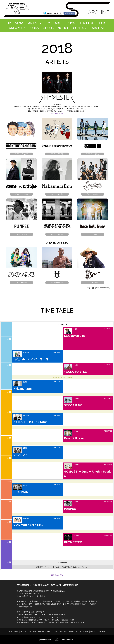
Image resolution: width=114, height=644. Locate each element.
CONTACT (80, 28)
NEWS (19, 23)
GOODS (48, 28)
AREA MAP (17, 28)
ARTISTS (34, 23)
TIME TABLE (54, 23)
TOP (8, 23)
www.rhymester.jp (57, 113)
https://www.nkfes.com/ (64, 622)
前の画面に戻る (57, 575)
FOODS (34, 28)
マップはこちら (58, 591)
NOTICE (63, 28)
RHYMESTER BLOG (80, 23)
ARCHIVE (99, 28)
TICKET (104, 23)
